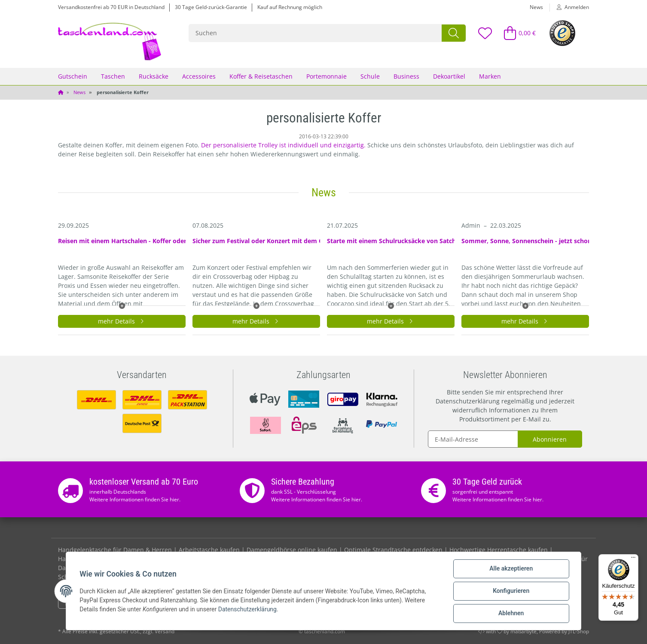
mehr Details (122, 321)
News (536, 7)
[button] (569, 7)
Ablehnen (511, 613)
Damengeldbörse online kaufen (292, 550)
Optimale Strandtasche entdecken (393, 550)
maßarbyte (523, 631)
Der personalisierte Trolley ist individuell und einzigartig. (283, 145)
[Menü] (633, 559)
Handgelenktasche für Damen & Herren (115, 550)
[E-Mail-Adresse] (473, 439)
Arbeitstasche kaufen (209, 550)
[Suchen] (316, 33)
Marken (490, 76)
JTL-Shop (579, 631)
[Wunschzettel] (485, 33)
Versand (165, 631)
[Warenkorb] (516, 33)
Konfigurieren (511, 591)
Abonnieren (550, 439)
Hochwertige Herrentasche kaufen (499, 550)
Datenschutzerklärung (468, 401)
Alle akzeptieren (511, 569)
